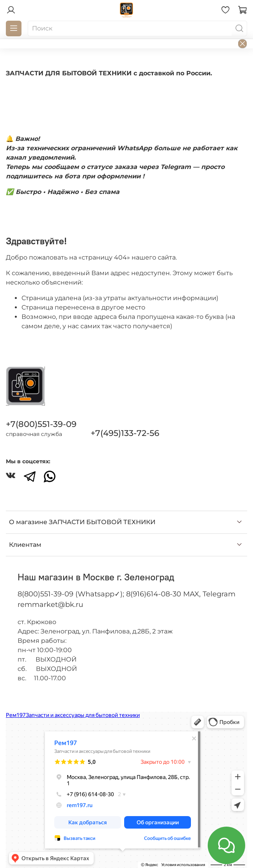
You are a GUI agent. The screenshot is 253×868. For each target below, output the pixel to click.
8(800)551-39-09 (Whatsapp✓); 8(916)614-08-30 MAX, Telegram (126, 594)
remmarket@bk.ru (50, 605)
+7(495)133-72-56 (125, 433)
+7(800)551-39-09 (41, 424)
